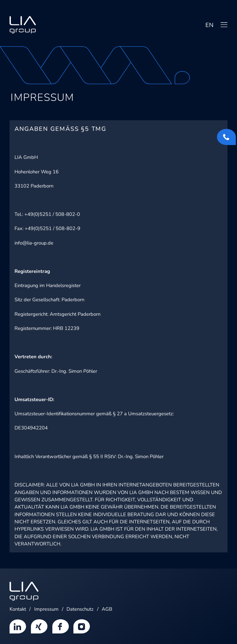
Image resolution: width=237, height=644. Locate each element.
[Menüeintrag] (18, 626)
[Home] (23, 25)
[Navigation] (224, 25)
